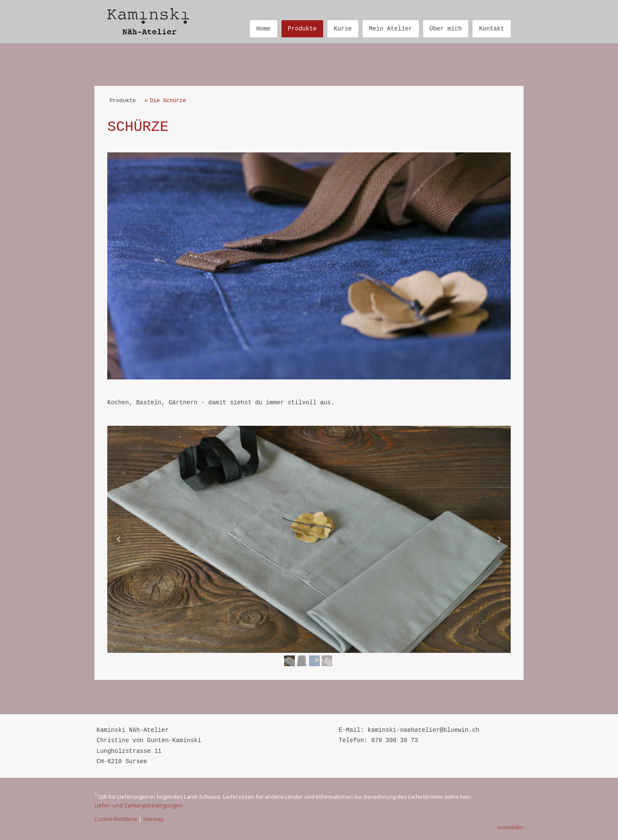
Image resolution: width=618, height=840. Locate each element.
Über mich (446, 29)
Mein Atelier (391, 29)
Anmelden (510, 827)
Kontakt (492, 29)
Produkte (302, 29)
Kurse (343, 29)
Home (264, 29)
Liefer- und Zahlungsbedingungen (139, 805)
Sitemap (153, 819)
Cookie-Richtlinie (116, 819)
